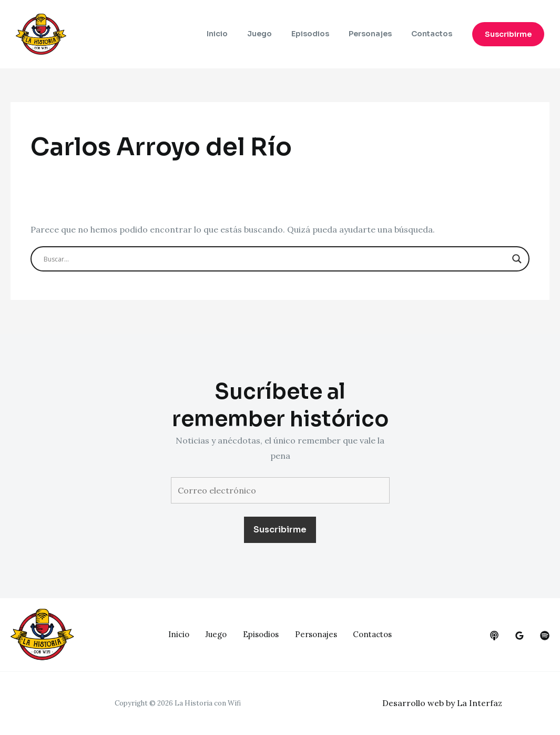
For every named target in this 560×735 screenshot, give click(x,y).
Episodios (322, 34)
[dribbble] (545, 636)
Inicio (238, 34)
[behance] (494, 636)
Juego (276, 34)
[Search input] (275, 259)
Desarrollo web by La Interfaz (442, 703)
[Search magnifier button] (517, 259)
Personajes (377, 34)
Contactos (434, 34)
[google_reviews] (520, 636)
